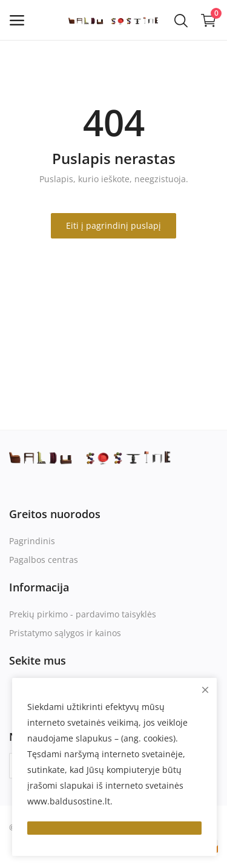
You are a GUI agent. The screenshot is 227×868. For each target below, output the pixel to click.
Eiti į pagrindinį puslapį (113, 225)
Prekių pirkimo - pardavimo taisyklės (83, 614)
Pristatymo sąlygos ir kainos (65, 633)
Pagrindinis (32, 541)
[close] (205, 690)
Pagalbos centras (44, 560)
